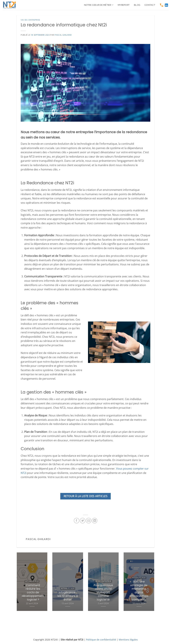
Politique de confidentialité (101, 640)
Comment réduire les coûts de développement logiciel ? (33, 593)
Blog (137, 5)
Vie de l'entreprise (30, 20)
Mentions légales (128, 640)
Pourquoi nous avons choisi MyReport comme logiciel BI (103, 593)
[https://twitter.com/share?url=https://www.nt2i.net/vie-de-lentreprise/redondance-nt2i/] (83, 521)
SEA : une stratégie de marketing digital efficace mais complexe (139, 591)
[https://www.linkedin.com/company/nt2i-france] (166, 5)
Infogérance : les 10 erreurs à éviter (68, 596)
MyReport (124, 5)
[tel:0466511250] (162, 5)
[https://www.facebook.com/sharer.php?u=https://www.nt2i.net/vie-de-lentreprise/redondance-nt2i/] (77, 521)
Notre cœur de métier (99, 5)
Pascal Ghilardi (63, 35)
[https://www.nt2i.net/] (11, 5)
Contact (150, 5)
